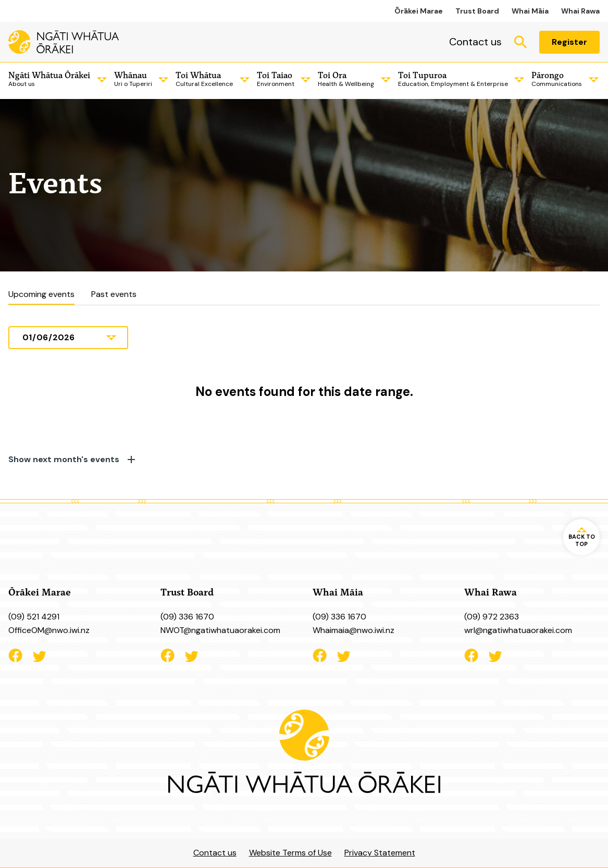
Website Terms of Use (290, 853)
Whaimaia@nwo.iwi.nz (353, 630)
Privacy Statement (380, 853)
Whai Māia (530, 11)
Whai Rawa (580, 11)
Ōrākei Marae (419, 11)
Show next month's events (72, 460)
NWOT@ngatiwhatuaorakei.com (220, 630)
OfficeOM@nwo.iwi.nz (49, 630)
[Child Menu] (100, 80)
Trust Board (477, 11)
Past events (114, 294)
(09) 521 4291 (34, 617)
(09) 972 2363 (492, 617)
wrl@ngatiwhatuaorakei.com (518, 630)
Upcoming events (41, 294)
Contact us (475, 42)
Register (569, 42)
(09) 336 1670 (187, 617)
